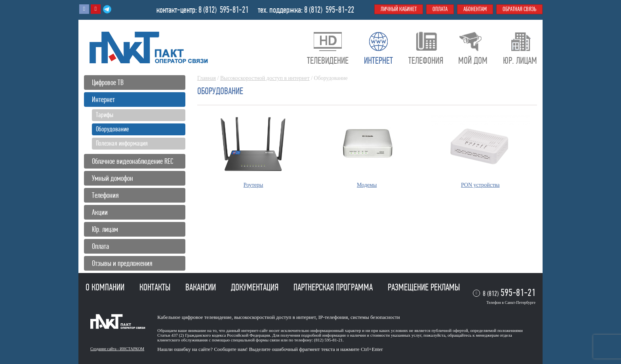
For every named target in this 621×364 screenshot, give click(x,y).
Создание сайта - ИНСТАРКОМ (117, 349)
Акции (100, 212)
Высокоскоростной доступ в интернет (265, 78)
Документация (256, 287)
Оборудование (112, 129)
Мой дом (473, 61)
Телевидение (328, 61)
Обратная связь (519, 9)
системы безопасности (375, 317)
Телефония (105, 195)
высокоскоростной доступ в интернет (275, 317)
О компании (106, 287)
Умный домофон (112, 178)
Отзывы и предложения (122, 263)
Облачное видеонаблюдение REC (133, 161)
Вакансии (202, 287)
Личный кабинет (399, 9)
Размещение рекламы (424, 287)
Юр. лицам (105, 229)
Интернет (103, 100)
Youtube (96, 9)
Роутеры (253, 185)
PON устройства (480, 185)
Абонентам (475, 9)
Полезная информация (122, 143)
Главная (207, 78)
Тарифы (105, 115)
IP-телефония (333, 317)
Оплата (100, 246)
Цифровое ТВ (108, 82)
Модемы (367, 185)
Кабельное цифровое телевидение (194, 317)
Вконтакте (84, 9)
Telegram (107, 9)
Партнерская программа (334, 287)
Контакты (156, 287)
